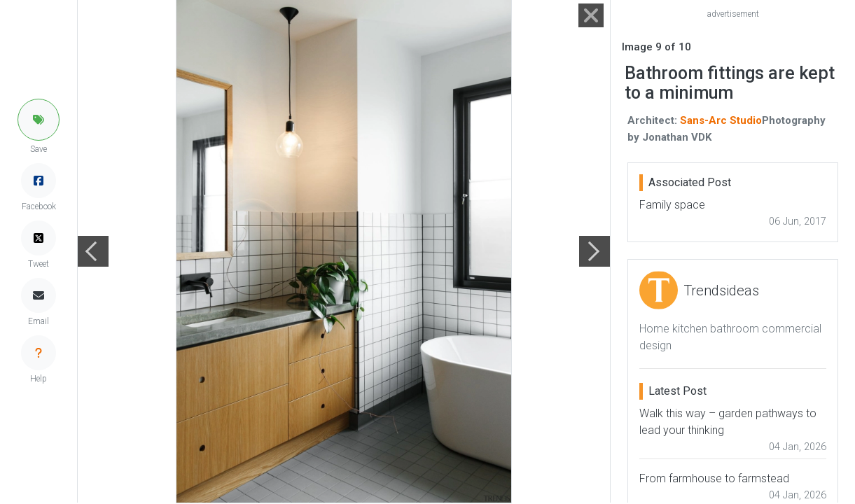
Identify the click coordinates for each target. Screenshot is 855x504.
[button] (39, 120)
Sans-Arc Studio (721, 120)
